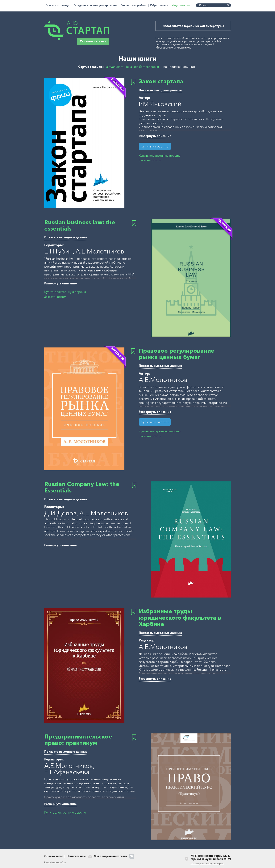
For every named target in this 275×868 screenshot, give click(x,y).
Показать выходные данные (160, 90)
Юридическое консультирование (95, 5)
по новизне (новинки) (179, 67)
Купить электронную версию (160, 156)
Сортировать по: (91, 67)
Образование (159, 5)
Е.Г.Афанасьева (67, 772)
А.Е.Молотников (100, 251)
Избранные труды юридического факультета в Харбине (180, 617)
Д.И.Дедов (60, 513)
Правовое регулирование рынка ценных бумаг (177, 354)
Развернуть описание (155, 136)
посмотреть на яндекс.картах (208, 863)
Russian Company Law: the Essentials (82, 487)
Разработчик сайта (55, 862)
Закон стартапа (161, 81)
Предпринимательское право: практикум (78, 740)
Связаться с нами (93, 41)
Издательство (181, 5)
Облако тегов (54, 856)
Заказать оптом (150, 160)
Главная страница (58, 5)
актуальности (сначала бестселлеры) (133, 67)
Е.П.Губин (58, 251)
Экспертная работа (134, 5)
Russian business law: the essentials (80, 225)
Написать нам (76, 856)
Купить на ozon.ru (155, 146)
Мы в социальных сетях (111, 856)
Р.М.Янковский (160, 104)
